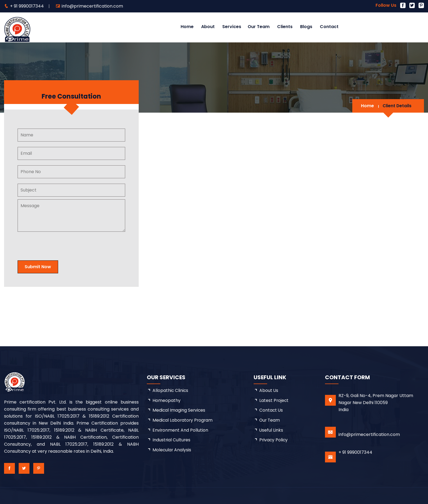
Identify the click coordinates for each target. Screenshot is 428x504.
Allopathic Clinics (171, 390)
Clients (285, 27)
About (208, 27)
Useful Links (271, 430)
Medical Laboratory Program (183, 420)
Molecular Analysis (172, 450)
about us (269, 390)
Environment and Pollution (180, 430)
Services (232, 27)
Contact (329, 27)
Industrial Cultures (172, 440)
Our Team (259, 27)
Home (187, 27)
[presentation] (63, 244)
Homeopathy (167, 400)
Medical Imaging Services (179, 410)
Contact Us (271, 410)
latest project (274, 400)
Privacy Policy (274, 440)
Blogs (306, 27)
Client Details (397, 106)
